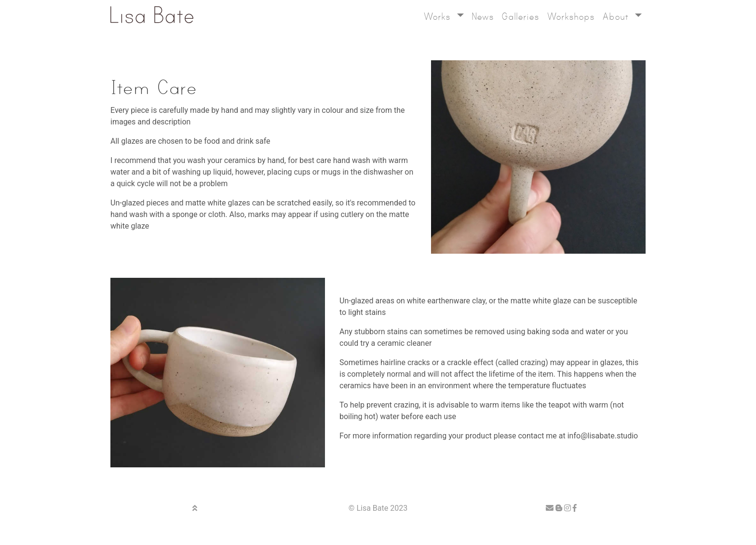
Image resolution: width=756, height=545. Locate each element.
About (617, 16)
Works (439, 16)
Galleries (520, 16)
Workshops (571, 16)
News (483, 16)
